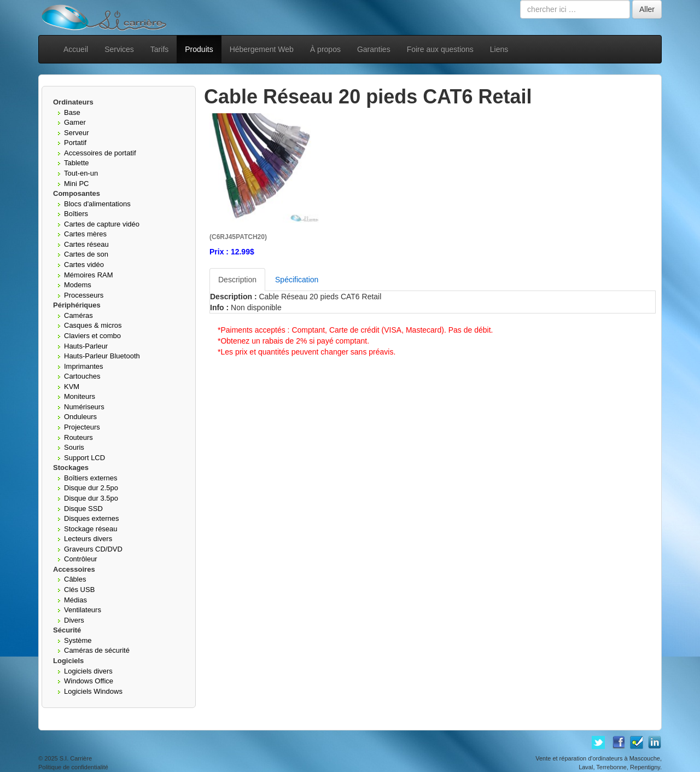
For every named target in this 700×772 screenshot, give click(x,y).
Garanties (374, 49)
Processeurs (84, 295)
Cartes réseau (86, 244)
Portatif (75, 143)
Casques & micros (93, 325)
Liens (499, 49)
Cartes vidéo (84, 265)
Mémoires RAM (89, 275)
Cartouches (82, 376)
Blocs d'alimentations (97, 204)
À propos (325, 49)
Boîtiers (76, 214)
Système (78, 640)
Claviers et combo (92, 336)
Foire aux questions (440, 49)
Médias (75, 600)
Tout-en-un (81, 173)
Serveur (77, 133)
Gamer (75, 122)
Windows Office (89, 681)
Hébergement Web (262, 49)
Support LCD (84, 458)
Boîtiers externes (91, 478)
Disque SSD (83, 509)
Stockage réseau (91, 529)
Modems (78, 285)
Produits (199, 49)
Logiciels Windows (93, 691)
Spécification (297, 280)
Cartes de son (86, 254)
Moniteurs (80, 396)
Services (119, 49)
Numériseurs (84, 407)
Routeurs (78, 437)
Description (237, 280)
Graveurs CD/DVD (93, 549)
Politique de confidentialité (73, 767)
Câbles (75, 579)
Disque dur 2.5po (91, 488)
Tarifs (159, 49)
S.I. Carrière (76, 758)
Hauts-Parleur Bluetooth (102, 356)
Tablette (77, 163)
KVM (72, 387)
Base (72, 112)
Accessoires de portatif (100, 153)
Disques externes (91, 518)
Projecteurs (82, 427)
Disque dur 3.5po (91, 498)
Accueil (76, 49)
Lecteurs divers (88, 539)
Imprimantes (84, 366)
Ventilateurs (83, 610)
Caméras (78, 315)
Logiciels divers (88, 671)
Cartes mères (85, 234)
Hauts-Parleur (86, 346)
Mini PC (77, 184)
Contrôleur (81, 559)
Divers (74, 620)
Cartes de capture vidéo (102, 224)
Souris (74, 447)
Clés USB (79, 590)
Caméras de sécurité (97, 650)
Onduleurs (80, 417)
